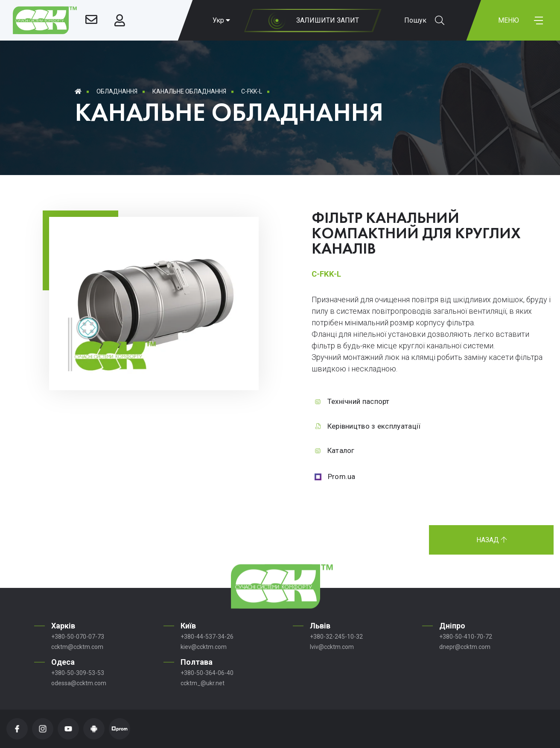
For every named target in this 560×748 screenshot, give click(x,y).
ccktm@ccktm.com (77, 647)
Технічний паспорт (359, 401)
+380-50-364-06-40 (207, 673)
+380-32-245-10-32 (336, 637)
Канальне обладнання (189, 91)
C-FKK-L (252, 91)
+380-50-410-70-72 (466, 637)
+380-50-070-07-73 (78, 637)
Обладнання (117, 91)
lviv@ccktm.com (332, 647)
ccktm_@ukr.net (203, 683)
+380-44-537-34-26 (207, 637)
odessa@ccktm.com (79, 683)
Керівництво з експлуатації (374, 426)
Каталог (341, 450)
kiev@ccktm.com (204, 647)
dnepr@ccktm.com (465, 647)
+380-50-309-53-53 (78, 673)
